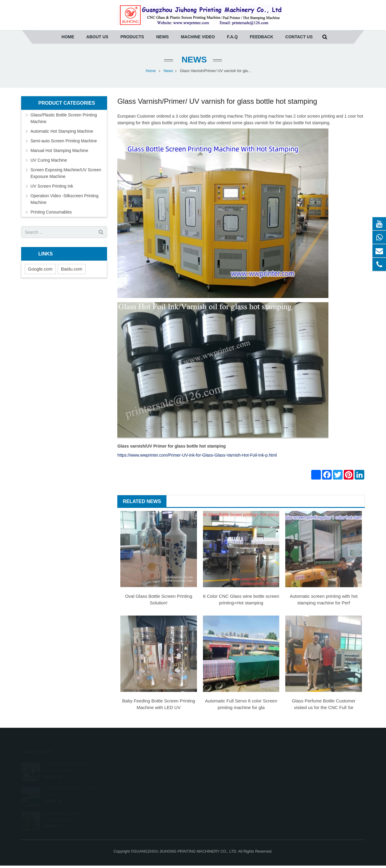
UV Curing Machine (49, 160)
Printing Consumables (51, 212)
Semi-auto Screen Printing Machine (64, 141)
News (193, 60)
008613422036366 (220, 790)
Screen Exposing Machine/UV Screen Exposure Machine (66, 173)
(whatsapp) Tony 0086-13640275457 (234, 773)
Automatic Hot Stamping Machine (62, 131)
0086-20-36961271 (220, 764)
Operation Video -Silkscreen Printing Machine (64, 199)
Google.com (40, 269)
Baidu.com (72, 269)
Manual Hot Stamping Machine (59, 150)
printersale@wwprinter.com (227, 782)
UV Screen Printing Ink (52, 186)
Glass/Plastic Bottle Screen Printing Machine (64, 118)
